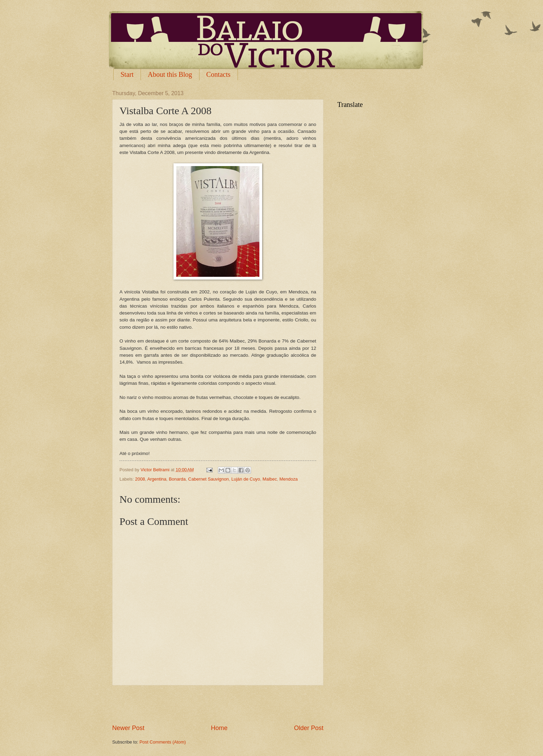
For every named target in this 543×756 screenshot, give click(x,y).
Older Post (309, 728)
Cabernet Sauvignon (208, 479)
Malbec (270, 479)
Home (219, 728)
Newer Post (128, 728)
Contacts (219, 74)
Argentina (157, 479)
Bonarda (177, 479)
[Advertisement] (218, 705)
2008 (140, 479)
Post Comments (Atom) (163, 742)
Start (127, 74)
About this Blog (170, 74)
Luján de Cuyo (246, 479)
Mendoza (289, 479)
